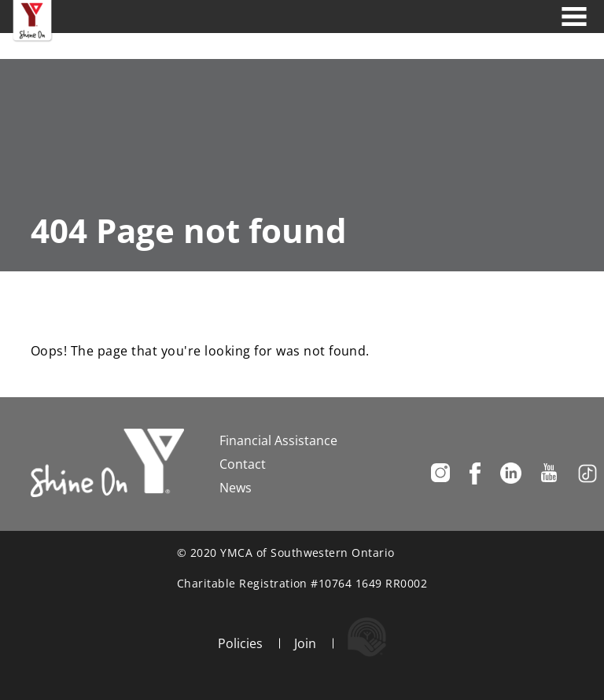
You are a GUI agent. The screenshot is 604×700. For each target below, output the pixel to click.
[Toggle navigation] (574, 17)
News (236, 488)
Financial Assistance (278, 440)
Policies (240, 643)
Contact (243, 464)
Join (305, 643)
